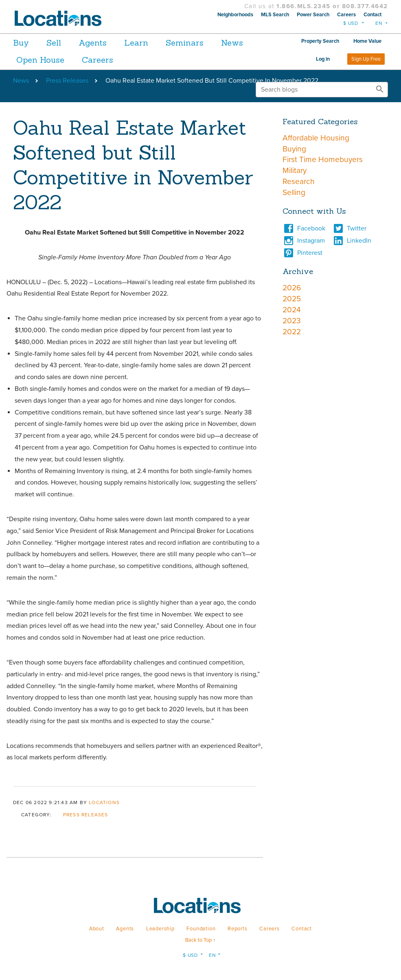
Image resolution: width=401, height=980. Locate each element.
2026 (292, 288)
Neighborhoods (235, 15)
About (97, 929)
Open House (84, 60)
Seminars (203, 43)
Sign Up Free (366, 59)
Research (299, 181)
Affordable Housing (316, 138)
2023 (292, 321)
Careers (346, 15)
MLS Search (275, 15)
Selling (294, 192)
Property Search (320, 41)
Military (295, 170)
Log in (323, 59)
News (27, 60)
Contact (373, 15)
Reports (238, 929)
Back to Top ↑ (200, 940)
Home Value (367, 41)
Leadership (160, 929)
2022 (292, 332)
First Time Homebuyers (323, 159)
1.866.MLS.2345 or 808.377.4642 (332, 6)
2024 (292, 310)
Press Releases (67, 81)
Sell (58, 43)
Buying (294, 149)
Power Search (313, 15)
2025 (292, 299)
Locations (104, 802)
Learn (150, 43)
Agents (102, 43)
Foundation (201, 929)
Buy (21, 43)
